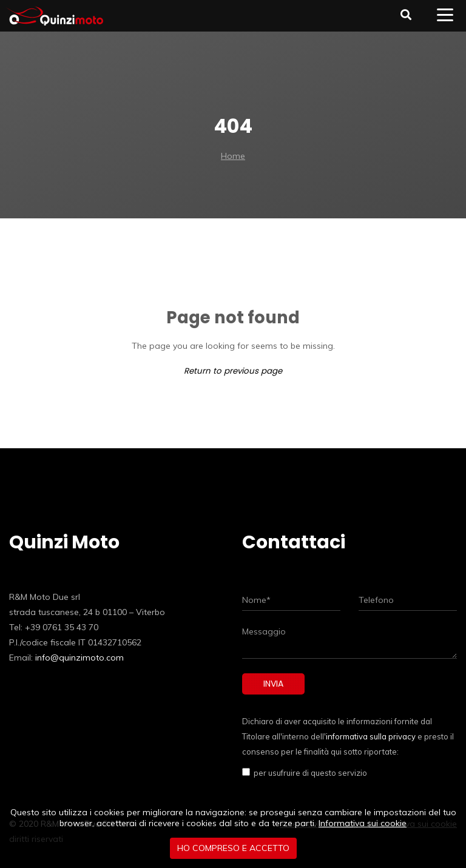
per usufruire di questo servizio (309, 773)
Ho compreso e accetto (233, 848)
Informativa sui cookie (363, 823)
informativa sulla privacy (371, 736)
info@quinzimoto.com (79, 658)
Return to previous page (233, 371)
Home (233, 156)
